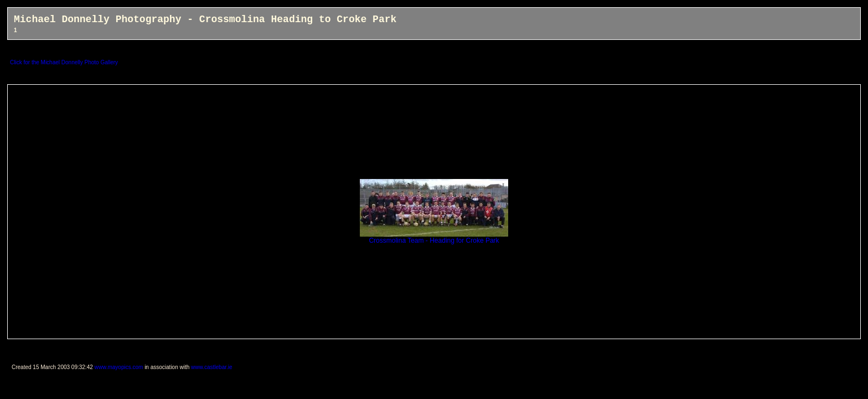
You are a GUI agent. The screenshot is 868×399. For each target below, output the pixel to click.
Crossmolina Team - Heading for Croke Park (434, 237)
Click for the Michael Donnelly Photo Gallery (64, 62)
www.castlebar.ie (211, 367)
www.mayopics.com (119, 367)
